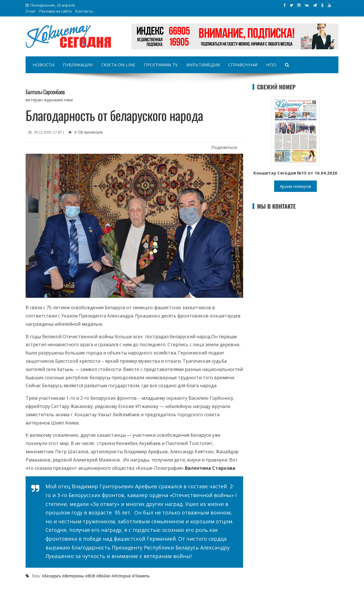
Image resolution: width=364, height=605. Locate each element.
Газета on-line (118, 65)
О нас (31, 11)
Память (142, 576)
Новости (44, 65)
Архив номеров (295, 186)
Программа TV (161, 65)
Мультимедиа (203, 65)
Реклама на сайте (55, 11)
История (122, 576)
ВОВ (91, 576)
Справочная (243, 65)
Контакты (84, 11)
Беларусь (53, 576)
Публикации (78, 65)
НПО (271, 65)
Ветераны (74, 576)
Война (104, 576)
